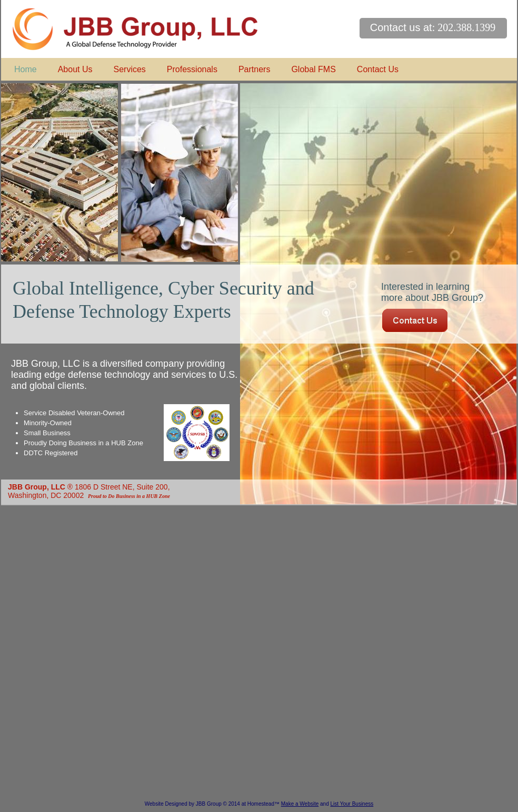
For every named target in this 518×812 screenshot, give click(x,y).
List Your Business (352, 804)
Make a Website (300, 804)
